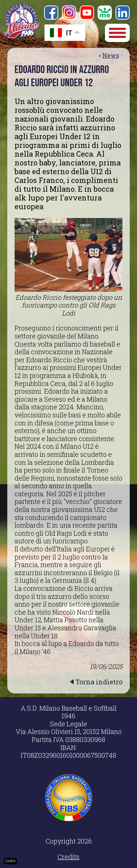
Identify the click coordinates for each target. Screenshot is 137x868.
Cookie (10, 861)
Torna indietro (99, 682)
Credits (68, 857)
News (111, 55)
